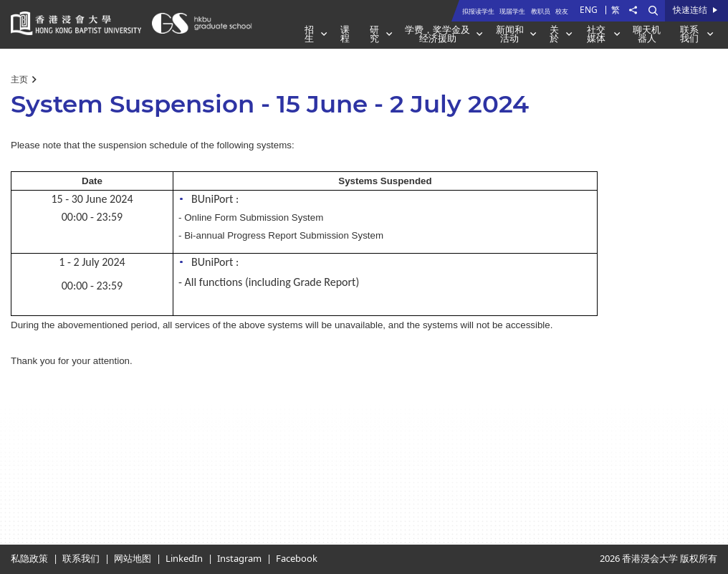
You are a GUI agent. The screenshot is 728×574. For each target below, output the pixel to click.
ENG (589, 10)
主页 (19, 80)
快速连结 (690, 11)
